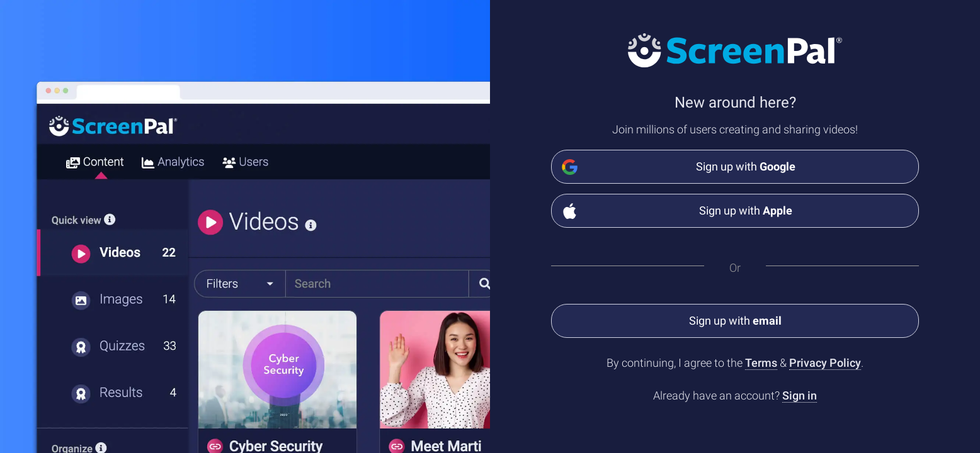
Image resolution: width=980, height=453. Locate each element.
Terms (761, 363)
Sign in (800, 395)
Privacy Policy (825, 363)
